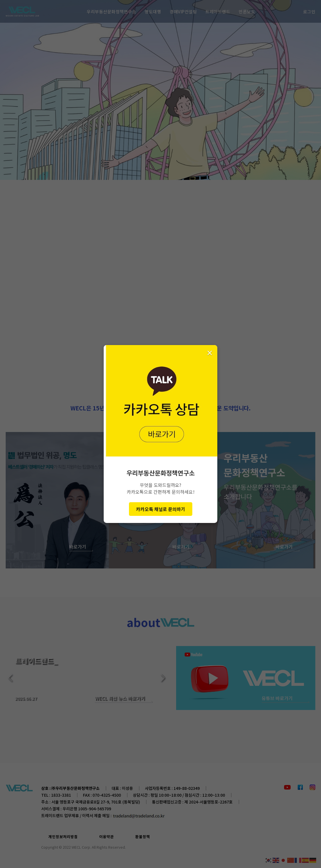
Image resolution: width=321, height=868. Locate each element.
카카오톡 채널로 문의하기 (161, 509)
